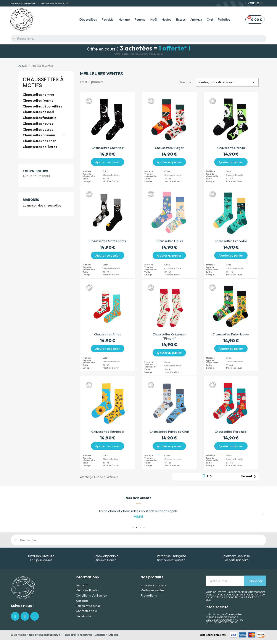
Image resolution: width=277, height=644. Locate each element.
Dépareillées (88, 19)
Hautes (166, 19)
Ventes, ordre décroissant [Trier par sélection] (227, 82)
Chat (210, 19)
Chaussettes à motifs (43, 82)
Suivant (249, 476)
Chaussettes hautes (38, 124)
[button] (14, 514)
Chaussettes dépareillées (42, 106)
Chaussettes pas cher (39, 141)
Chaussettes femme (38, 101)
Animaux (196, 19)
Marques (31, 200)
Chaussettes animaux (39, 135)
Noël (153, 19)
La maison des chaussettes (42, 205)
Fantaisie (108, 19)
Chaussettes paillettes (40, 147)
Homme (124, 19)
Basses (181, 19)
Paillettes (224, 19)
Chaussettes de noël (38, 112)
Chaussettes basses (38, 130)
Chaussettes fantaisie (39, 118)
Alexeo (114, 635)
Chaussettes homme (38, 95)
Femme (140, 19)
